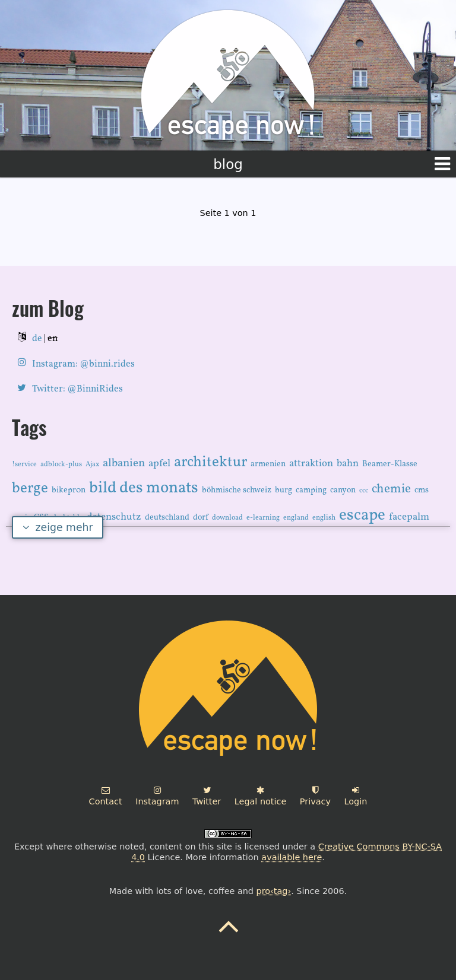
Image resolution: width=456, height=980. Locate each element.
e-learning (263, 518)
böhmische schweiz (237, 490)
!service (24, 464)
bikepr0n (69, 490)
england (296, 518)
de (37, 339)
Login (356, 796)
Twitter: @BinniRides (77, 389)
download (227, 518)
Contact (106, 796)
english (324, 518)
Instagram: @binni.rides (83, 364)
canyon (343, 490)
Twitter (207, 796)
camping (311, 490)
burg (284, 490)
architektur (210, 462)
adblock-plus (61, 464)
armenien (268, 464)
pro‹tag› (274, 891)
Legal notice (260, 796)
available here (292, 857)
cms (422, 490)
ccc (364, 491)
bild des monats (144, 488)
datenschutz (114, 517)
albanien (124, 463)
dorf (201, 518)
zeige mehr (58, 527)
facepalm (409, 517)
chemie (391, 489)
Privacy (315, 796)
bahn (348, 464)
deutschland (167, 518)
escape (362, 516)
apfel (159, 464)
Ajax (92, 464)
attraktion (311, 464)
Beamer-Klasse (390, 464)
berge (30, 489)
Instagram (157, 796)
